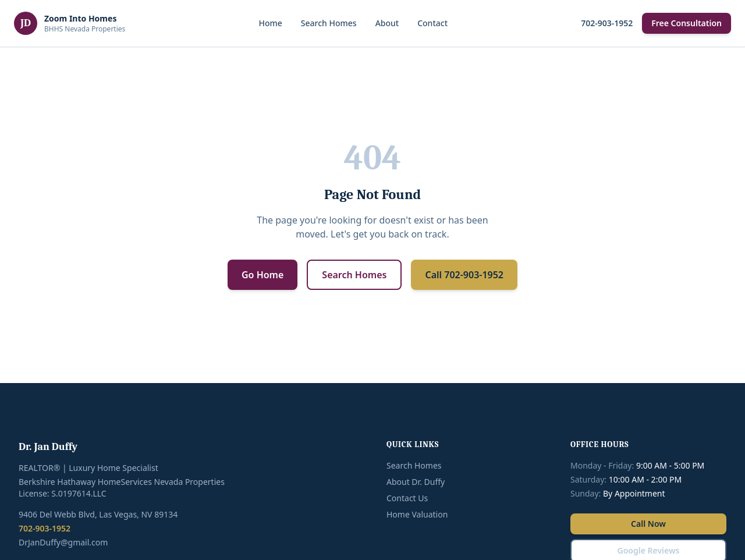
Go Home (262, 275)
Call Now (648, 524)
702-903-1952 (607, 23)
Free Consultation (687, 23)
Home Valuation (417, 514)
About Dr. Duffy (416, 482)
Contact (432, 23)
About (387, 23)
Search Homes (329, 23)
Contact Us (407, 498)
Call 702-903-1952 (464, 275)
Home (270, 23)
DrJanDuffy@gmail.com (63, 542)
